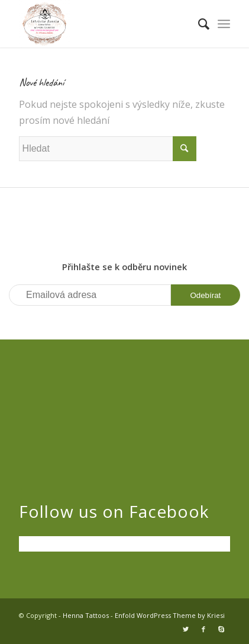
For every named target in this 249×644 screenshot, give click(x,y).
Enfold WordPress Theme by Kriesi (170, 615)
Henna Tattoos (86, 615)
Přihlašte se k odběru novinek (124, 267)
